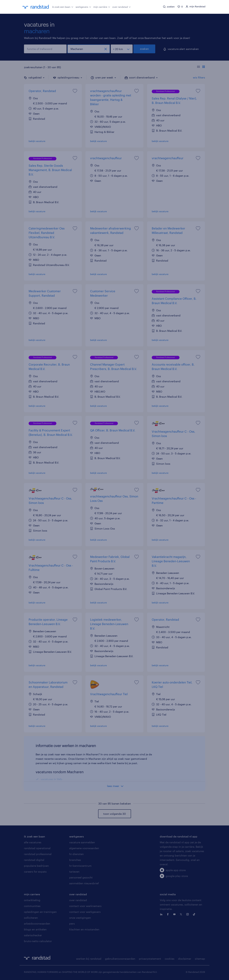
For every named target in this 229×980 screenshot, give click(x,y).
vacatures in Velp (52, 779)
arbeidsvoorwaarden (37, 924)
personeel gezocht (81, 877)
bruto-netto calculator (38, 941)
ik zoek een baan (63, 7)
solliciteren (31, 918)
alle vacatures (33, 842)
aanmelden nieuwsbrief (84, 883)
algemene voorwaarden (84, 848)
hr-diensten (76, 854)
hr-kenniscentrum (80, 866)
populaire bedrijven (36, 866)
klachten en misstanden (84, 929)
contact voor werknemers (85, 906)
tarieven (74, 872)
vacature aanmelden (82, 842)
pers (72, 924)
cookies (170, 959)
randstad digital (34, 860)
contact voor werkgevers (85, 912)
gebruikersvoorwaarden (120, 959)
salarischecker (33, 935)
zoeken (144, 49)
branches (75, 860)
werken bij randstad (89, 959)
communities (32, 906)
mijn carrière (102, 7)
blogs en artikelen (35, 929)
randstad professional (38, 854)
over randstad (122, 7)
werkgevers (83, 7)
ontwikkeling (32, 900)
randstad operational (37, 848)
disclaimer (185, 959)
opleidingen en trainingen (40, 912)
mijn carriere (32, 894)
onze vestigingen (80, 918)
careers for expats (35, 872)
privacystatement (150, 959)
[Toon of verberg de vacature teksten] (201, 67)
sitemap (200, 959)
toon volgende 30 (114, 814)
